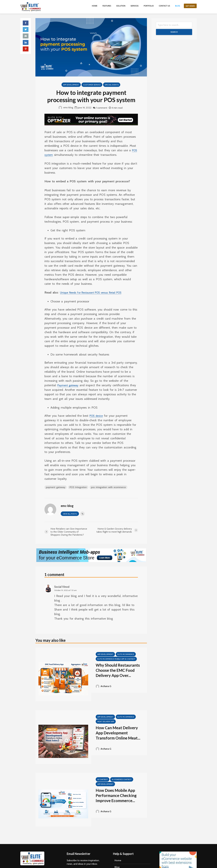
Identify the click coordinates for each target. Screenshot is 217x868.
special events (112, 85)
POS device (97, 416)
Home (95, 6)
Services (134, 6)
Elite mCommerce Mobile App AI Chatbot (116, 659)
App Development (71, 85)
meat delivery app (106, 721)
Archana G (103, 686)
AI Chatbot (103, 779)
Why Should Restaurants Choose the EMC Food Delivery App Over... (118, 670)
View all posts (70, 514)
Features (107, 6)
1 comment (102, 108)
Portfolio (149, 6)
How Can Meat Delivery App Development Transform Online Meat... (118, 733)
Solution (121, 6)
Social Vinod (62, 587)
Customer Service (92, 85)
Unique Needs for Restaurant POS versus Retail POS (95, 292)
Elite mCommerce (126, 654)
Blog (178, 6)
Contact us (164, 6)
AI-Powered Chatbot (122, 779)
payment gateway (56, 487)
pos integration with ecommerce (109, 487)
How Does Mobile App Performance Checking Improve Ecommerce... (116, 795)
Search (174, 32)
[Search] (174, 25)
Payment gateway (70, 385)
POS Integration (78, 487)
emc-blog (66, 107)
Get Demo (190, 6)
